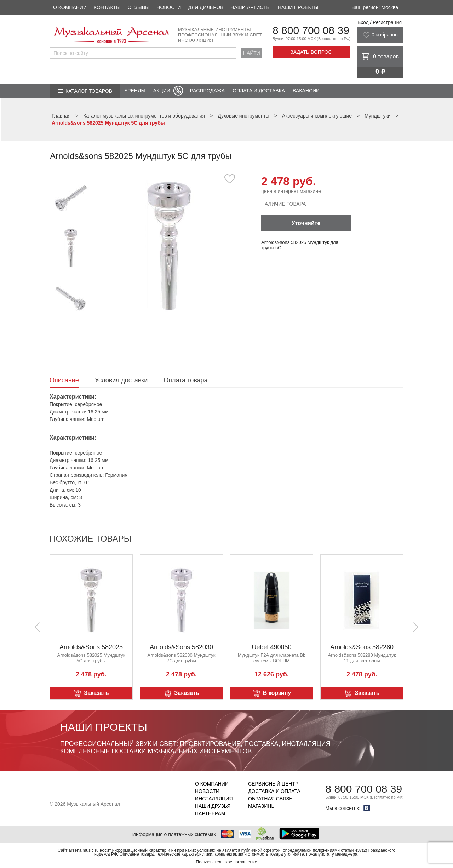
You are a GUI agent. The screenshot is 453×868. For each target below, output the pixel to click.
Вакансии (306, 91)
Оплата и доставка (259, 91)
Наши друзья (213, 806)
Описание (64, 380)
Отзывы (139, 7)
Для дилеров (206, 7)
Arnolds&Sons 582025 (91, 647)
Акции (162, 91)
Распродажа (207, 91)
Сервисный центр (273, 784)
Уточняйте (306, 223)
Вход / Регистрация (380, 22)
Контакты (107, 7)
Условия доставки (121, 380)
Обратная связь (270, 799)
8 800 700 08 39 (311, 30)
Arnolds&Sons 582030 (181, 647)
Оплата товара (185, 380)
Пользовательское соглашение (227, 862)
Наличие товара (283, 204)
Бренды (135, 91)
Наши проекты (298, 7)
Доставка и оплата (274, 791)
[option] (169, 246)
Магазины (262, 806)
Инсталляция (214, 799)
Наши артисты (250, 7)
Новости (169, 7)
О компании (70, 7)
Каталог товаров (89, 91)
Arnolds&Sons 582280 (362, 647)
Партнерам (210, 813)
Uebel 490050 (271, 647)
